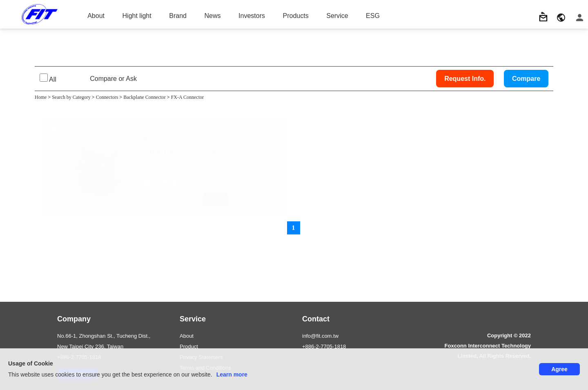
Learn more (232, 374)
